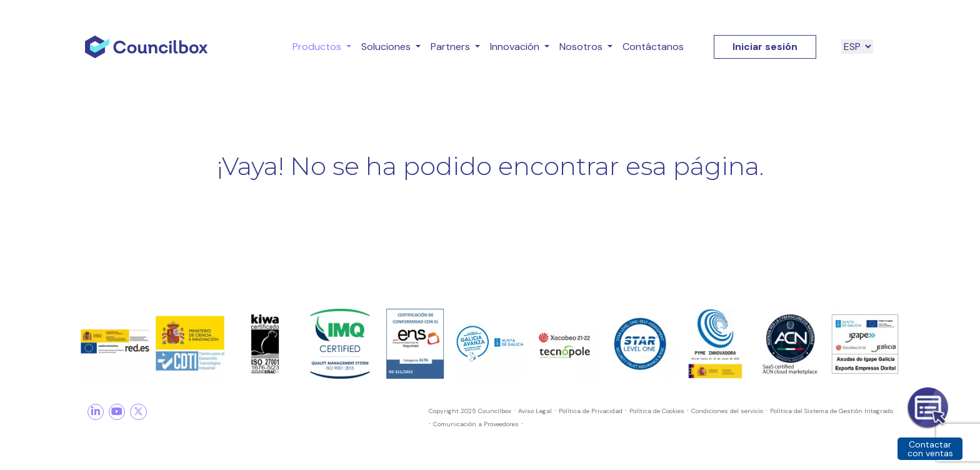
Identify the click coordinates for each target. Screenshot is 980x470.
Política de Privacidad (591, 411)
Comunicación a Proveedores (476, 424)
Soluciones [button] (387, 47)
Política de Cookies (657, 411)
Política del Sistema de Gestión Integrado (832, 411)
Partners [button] (452, 47)
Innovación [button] (516, 47)
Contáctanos (653, 47)
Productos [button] (318, 47)
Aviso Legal (535, 411)
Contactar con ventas (930, 449)
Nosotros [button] (582, 47)
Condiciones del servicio (727, 411)
